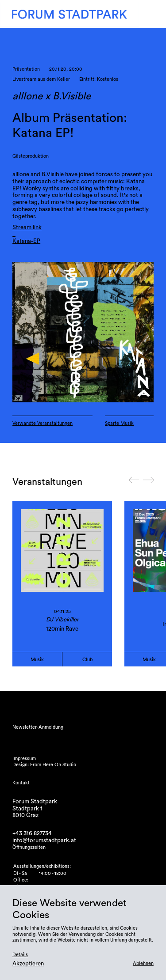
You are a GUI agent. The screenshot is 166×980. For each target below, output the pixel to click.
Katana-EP (26, 241)
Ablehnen (143, 963)
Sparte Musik (119, 423)
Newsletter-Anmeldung (38, 727)
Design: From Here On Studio (44, 765)
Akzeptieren (28, 964)
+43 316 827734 (32, 833)
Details (20, 955)
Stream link (27, 227)
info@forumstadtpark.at (44, 840)
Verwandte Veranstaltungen (42, 423)
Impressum (24, 759)
